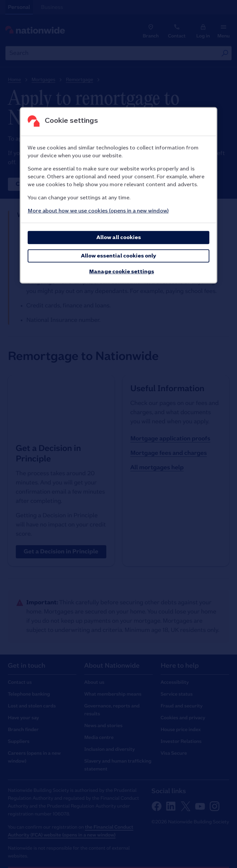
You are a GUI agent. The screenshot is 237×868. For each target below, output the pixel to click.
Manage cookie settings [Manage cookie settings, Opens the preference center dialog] (122, 272)
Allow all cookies (119, 238)
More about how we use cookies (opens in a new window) (98, 211)
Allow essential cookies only (118, 256)
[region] (118, 196)
